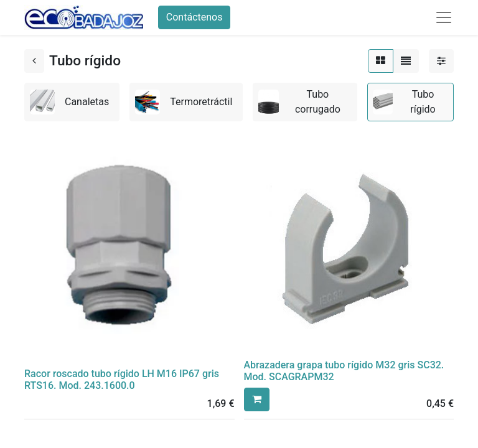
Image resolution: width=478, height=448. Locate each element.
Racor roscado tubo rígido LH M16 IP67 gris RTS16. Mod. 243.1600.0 (122, 380)
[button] (257, 399)
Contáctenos (194, 17)
